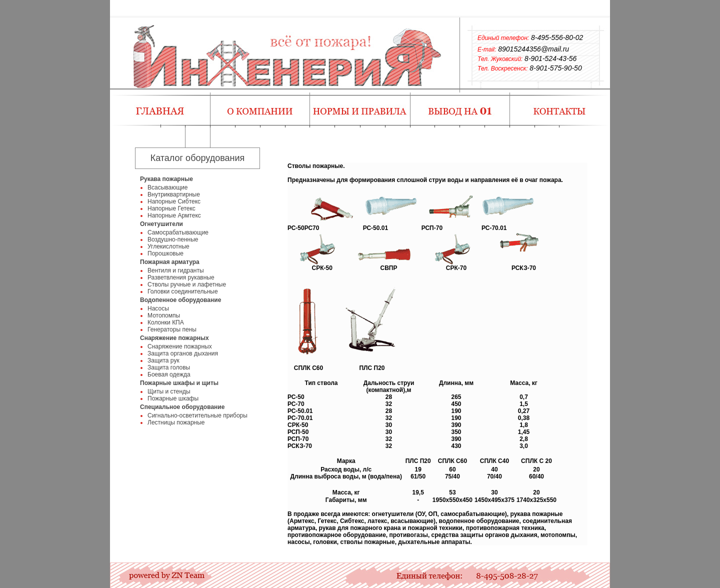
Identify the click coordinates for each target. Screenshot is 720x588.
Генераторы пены (172, 329)
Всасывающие (167, 187)
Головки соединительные (183, 291)
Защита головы (169, 367)
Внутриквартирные (174, 194)
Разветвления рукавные (181, 277)
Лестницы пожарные (176, 422)
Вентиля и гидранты (176, 270)
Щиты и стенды (169, 391)
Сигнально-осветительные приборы (197, 415)
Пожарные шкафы (173, 398)
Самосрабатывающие (178, 232)
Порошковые (165, 253)
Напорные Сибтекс (174, 201)
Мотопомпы (164, 315)
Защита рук (163, 360)
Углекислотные (168, 246)
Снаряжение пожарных (180, 346)
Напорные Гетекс (171, 208)
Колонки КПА (166, 322)
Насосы (158, 308)
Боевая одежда (169, 374)
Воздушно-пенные (173, 239)
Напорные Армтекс (174, 215)
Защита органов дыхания (183, 353)
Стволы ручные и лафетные (187, 284)
